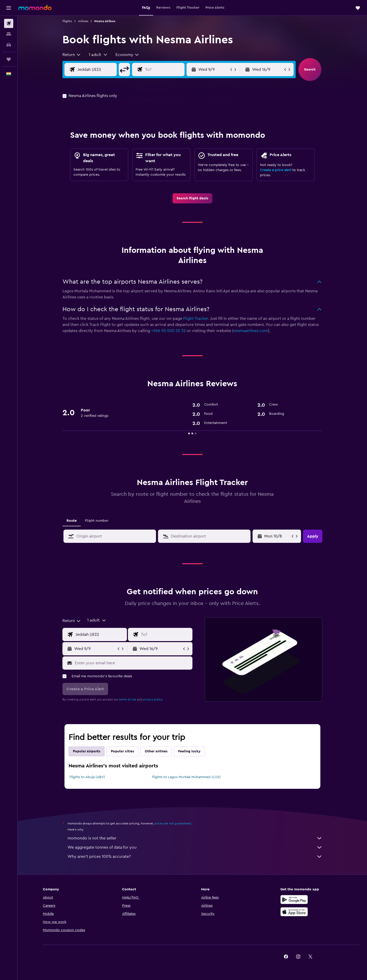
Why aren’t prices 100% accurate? (195, 857)
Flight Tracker (196, 319)
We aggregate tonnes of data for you (195, 847)
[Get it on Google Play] (294, 900)
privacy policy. (153, 699)
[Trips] (9, 59)
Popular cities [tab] (122, 751)
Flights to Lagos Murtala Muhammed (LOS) (186, 777)
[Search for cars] (9, 45)
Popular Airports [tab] (87, 751)
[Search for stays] (9, 34)
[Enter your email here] (132, 663)
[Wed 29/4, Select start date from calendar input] (277, 536)
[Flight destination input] (169, 70)
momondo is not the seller (195, 838)
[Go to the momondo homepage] (35, 8)
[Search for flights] (9, 23)
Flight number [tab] (97, 521)
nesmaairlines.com (251, 331)
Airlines (83, 21)
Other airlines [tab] (156, 751)
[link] (192, 198)
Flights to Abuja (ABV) (87, 777)
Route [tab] (72, 521)
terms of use (128, 699)
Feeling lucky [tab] (189, 751)
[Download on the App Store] (294, 912)
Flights (67, 21)
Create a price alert (276, 170)
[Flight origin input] (101, 70)
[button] (9, 8)
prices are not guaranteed (173, 823)
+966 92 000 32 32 (168, 331)
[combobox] (72, 55)
